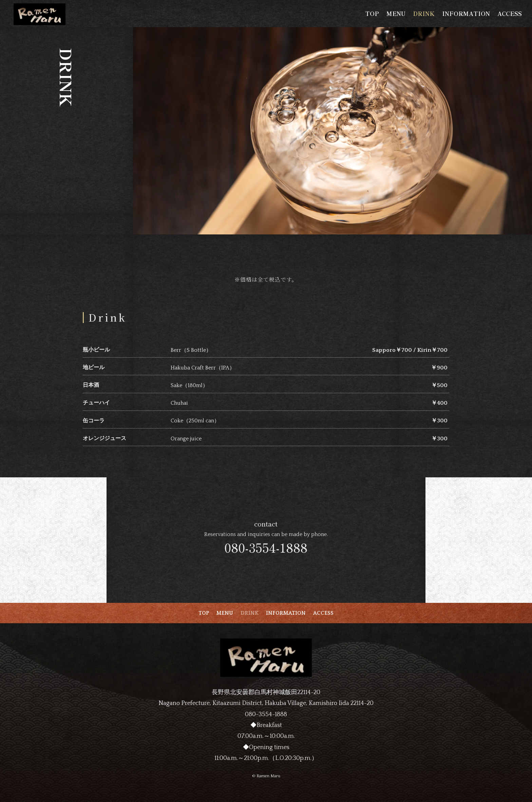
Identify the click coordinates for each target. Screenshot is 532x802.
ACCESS (510, 14)
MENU (396, 14)
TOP (372, 14)
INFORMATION (466, 14)
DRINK (424, 14)
